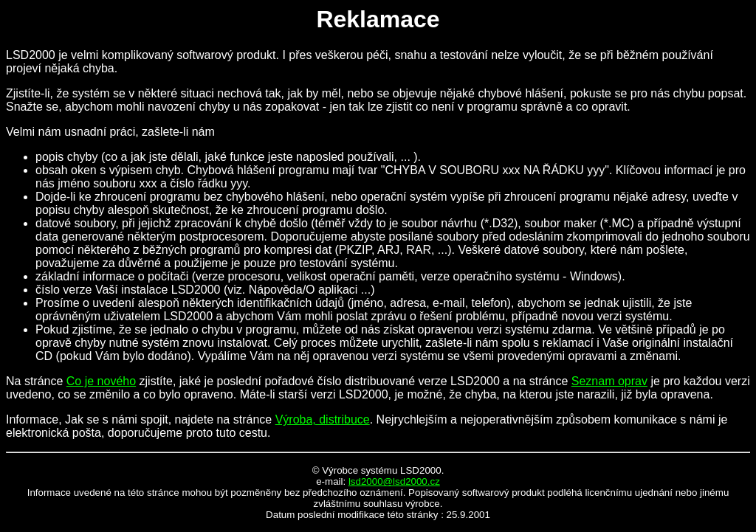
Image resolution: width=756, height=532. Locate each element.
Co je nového (101, 381)
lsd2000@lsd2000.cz (394, 481)
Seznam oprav (609, 381)
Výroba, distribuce (323, 419)
